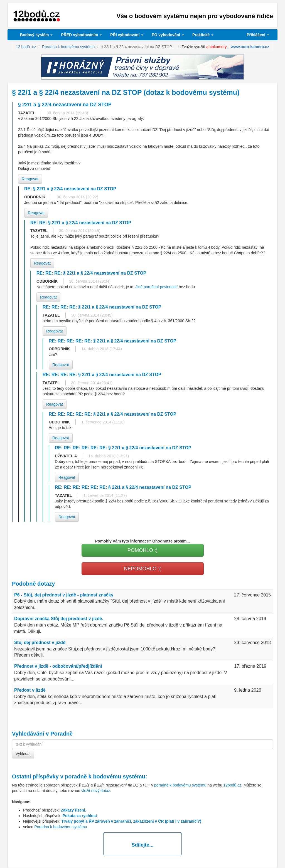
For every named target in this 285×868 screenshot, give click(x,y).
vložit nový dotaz (96, 791)
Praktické (203, 35)
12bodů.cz (232, 785)
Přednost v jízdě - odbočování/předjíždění (58, 666)
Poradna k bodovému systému (61, 827)
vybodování (127, 35)
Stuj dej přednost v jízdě (40, 643)
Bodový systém (36, 35)
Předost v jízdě (30, 690)
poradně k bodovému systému (105, 776)
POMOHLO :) (142, 550)
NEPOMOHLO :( (142, 569)
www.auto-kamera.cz (250, 47)
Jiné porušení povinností (157, 287)
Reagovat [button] (30, 179)
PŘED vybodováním (81, 35)
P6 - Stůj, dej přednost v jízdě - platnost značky (64, 595)
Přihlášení (258, 35)
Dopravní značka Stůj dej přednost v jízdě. (59, 619)
